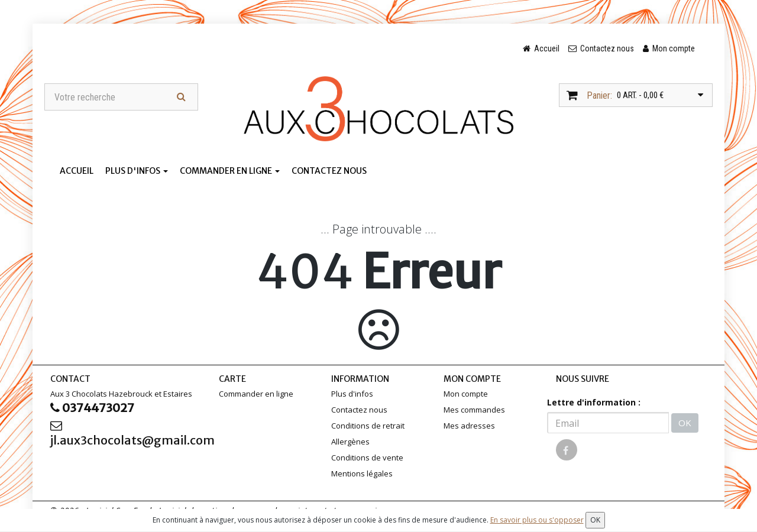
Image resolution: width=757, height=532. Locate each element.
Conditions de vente (367, 458)
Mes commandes (474, 410)
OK (685, 423)
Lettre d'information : (594, 402)
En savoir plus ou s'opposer (537, 520)
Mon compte (466, 394)
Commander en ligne (230, 171)
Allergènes (350, 442)
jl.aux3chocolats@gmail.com (126, 434)
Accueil (77, 171)
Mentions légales (362, 473)
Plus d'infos (137, 171)
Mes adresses (469, 426)
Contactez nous (329, 171)
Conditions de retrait (368, 426)
